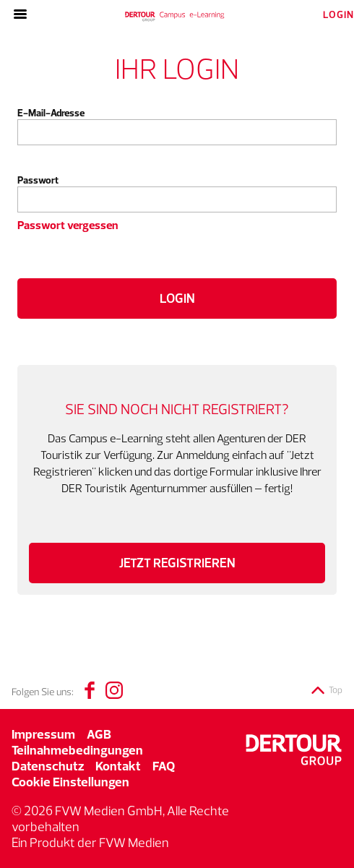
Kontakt (118, 766)
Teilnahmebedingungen (77, 750)
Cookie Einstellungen (70, 782)
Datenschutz (48, 766)
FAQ (164, 766)
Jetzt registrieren (177, 563)
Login (177, 298)
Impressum (43, 734)
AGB (99, 734)
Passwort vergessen (68, 225)
